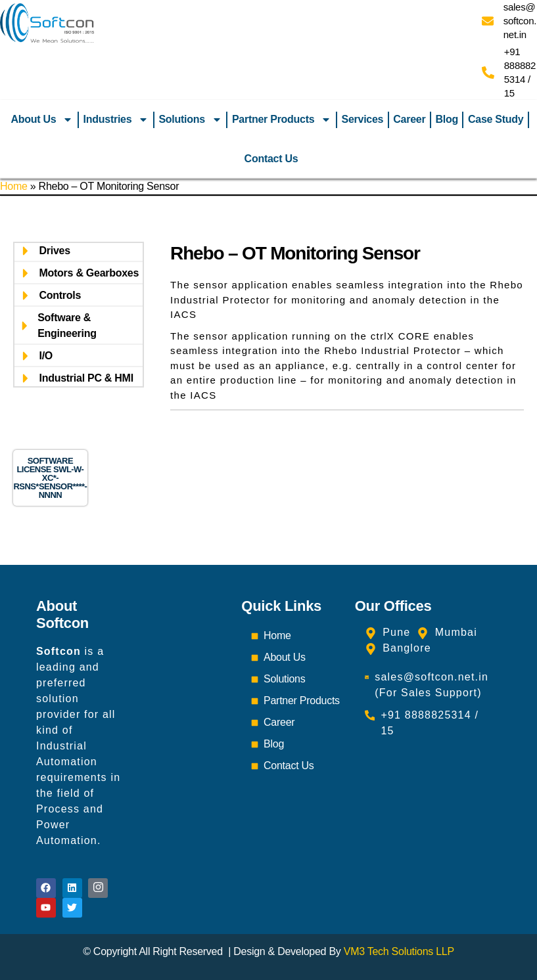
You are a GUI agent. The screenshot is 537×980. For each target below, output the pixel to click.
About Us (42, 120)
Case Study (496, 119)
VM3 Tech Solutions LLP (399, 951)
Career (409, 119)
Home (14, 186)
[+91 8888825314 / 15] (488, 73)
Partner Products (282, 120)
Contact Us (271, 159)
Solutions (190, 120)
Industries (116, 120)
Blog (446, 119)
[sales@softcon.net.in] (488, 21)
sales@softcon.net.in (520, 21)
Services (363, 119)
